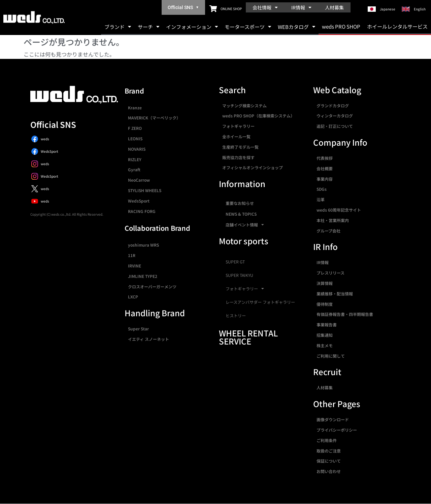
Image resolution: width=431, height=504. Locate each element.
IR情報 (301, 7)
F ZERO (135, 128)
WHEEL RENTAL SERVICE (248, 337)
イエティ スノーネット (148, 339)
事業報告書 (327, 325)
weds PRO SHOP (341, 26)
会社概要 (325, 168)
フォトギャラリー (238, 126)
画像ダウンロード (333, 419)
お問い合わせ (329, 471)
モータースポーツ (248, 27)
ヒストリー (236, 316)
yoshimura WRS (143, 245)
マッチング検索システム (244, 105)
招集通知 (325, 335)
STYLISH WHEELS (145, 190)
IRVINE (135, 266)
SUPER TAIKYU (239, 275)
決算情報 (325, 283)
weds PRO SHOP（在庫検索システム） (258, 116)
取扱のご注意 (329, 451)
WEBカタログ (296, 27)
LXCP (133, 297)
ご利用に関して (331, 356)
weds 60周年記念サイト (339, 210)
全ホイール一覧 (236, 136)
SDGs (322, 189)
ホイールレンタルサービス (397, 26)
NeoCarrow (139, 180)
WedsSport (139, 201)
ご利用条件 (327, 440)
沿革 (321, 199)
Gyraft (134, 169)
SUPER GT (235, 262)
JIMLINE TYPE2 (143, 276)
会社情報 (265, 7)
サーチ (148, 27)
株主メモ (325, 345)
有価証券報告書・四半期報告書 (345, 314)
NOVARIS (137, 149)
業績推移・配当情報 (335, 294)
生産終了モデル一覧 (240, 147)
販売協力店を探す (238, 157)
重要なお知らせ (240, 203)
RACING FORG (142, 211)
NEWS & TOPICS (241, 214)
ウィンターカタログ (335, 116)
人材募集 (334, 7)
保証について (329, 461)
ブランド (118, 27)
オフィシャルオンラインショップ (253, 167)
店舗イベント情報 (245, 225)
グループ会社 (328, 231)
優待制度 (325, 304)
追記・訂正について (335, 126)
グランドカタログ (333, 105)
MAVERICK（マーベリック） (154, 118)
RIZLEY (135, 159)
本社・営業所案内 (333, 220)
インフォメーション (192, 27)
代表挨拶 (325, 158)
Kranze (135, 107)
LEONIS (135, 138)
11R (132, 255)
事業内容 (325, 179)
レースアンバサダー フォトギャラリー (260, 302)
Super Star (138, 329)
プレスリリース (330, 273)
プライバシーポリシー (337, 430)
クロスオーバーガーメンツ (152, 286)
